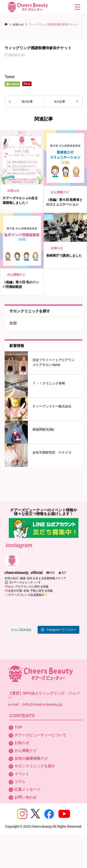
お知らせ (22, 743)
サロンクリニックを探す (35, 766)
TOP (18, 727)
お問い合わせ (26, 797)
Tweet (10, 77)
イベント (22, 774)
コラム (20, 782)
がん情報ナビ (26, 751)
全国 (13, 323)
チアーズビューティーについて (40, 735)
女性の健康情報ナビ (31, 758)
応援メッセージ (27, 789)
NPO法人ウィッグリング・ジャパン (44, 695)
